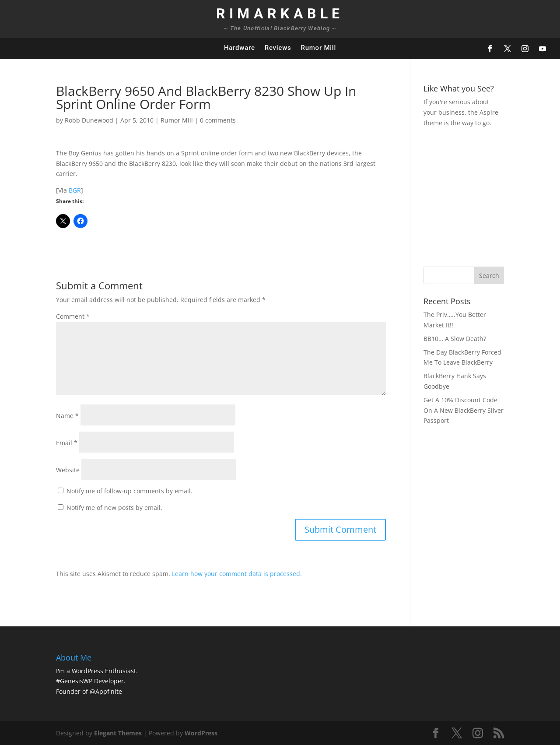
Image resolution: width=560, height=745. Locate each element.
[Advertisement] (492, 196)
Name (67, 416)
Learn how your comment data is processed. (237, 574)
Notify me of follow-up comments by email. (129, 491)
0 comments (218, 120)
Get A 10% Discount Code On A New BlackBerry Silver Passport (464, 410)
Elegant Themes (118, 733)
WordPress (201, 733)
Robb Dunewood (89, 120)
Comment (73, 316)
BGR (75, 190)
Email (67, 443)
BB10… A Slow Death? (455, 339)
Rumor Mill (318, 48)
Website (68, 470)
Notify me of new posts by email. (114, 508)
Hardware (240, 48)
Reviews (278, 48)
